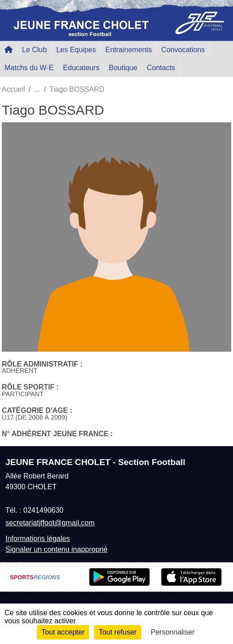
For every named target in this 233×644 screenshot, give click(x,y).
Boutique (123, 68)
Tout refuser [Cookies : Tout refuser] (117, 632)
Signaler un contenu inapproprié (56, 549)
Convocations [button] (183, 50)
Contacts (161, 68)
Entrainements (128, 50)
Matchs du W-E (29, 68)
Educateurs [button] (81, 68)
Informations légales (38, 539)
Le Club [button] (34, 50)
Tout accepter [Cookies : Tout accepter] (63, 632)
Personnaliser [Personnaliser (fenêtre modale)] (173, 632)
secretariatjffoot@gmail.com (50, 523)
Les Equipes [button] (76, 50)
